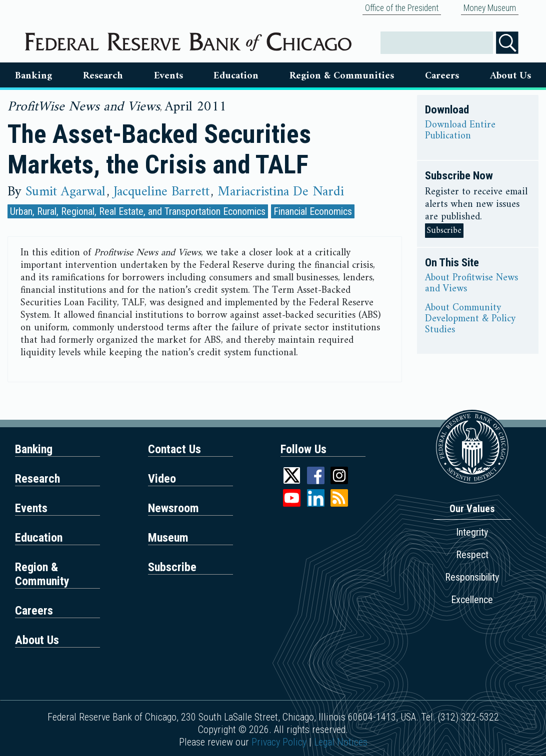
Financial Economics (313, 211)
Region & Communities (342, 76)
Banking (33, 76)
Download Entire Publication (460, 131)
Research (103, 76)
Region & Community (42, 574)
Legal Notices (341, 742)
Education (236, 76)
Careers (442, 76)
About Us (510, 76)
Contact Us (174, 449)
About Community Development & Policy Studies (470, 319)
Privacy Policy (279, 742)
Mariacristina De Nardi (281, 192)
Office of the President (402, 8)
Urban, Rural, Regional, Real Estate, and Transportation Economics (138, 211)
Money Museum (490, 8)
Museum (168, 538)
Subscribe (444, 231)
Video (162, 479)
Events (168, 76)
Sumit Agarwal (65, 192)
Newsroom (173, 508)
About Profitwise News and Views (471, 284)
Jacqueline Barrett (161, 192)
